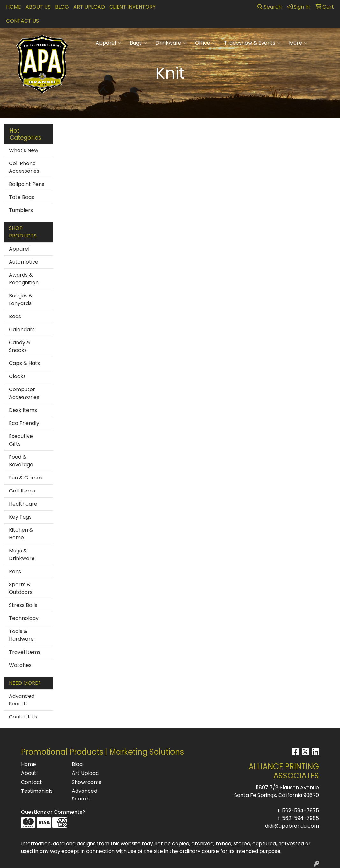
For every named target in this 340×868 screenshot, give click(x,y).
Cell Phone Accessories (24, 167)
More (298, 43)
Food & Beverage (21, 461)
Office (205, 43)
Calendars (22, 329)
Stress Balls (23, 605)
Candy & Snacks (20, 346)
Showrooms (87, 782)
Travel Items (25, 652)
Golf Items (22, 491)
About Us (38, 7)
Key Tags (20, 517)
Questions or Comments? (53, 812)
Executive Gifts (21, 440)
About (29, 773)
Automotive (24, 262)
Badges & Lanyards (21, 299)
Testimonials (37, 791)
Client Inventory (132, 7)
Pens (15, 571)
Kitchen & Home (21, 534)
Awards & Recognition (24, 279)
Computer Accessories (24, 393)
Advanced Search (22, 700)
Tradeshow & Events (252, 43)
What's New (24, 150)
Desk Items (23, 410)
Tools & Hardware (21, 635)
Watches (20, 665)
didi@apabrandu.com (292, 826)
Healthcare (23, 504)
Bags (138, 43)
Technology (24, 618)
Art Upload (89, 7)
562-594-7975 (300, 810)
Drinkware (171, 43)
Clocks (17, 376)
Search (270, 7)
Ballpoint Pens (27, 184)
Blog (62, 7)
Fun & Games (26, 478)
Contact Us (22, 21)
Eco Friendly (24, 423)
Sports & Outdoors (21, 588)
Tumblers (21, 210)
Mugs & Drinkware (22, 554)
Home (14, 7)
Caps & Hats (24, 363)
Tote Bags (22, 197)
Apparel (109, 43)
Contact (32, 782)
